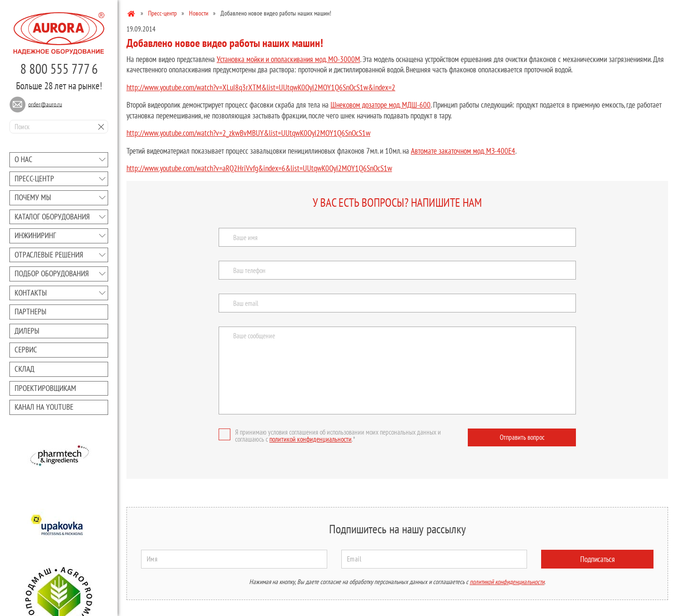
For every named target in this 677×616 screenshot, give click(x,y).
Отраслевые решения (49, 255)
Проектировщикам (45, 388)
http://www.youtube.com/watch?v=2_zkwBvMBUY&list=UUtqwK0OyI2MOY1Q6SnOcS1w (248, 133)
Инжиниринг (35, 235)
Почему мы (33, 197)
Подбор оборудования (52, 273)
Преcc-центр (34, 179)
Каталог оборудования (52, 217)
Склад (24, 369)
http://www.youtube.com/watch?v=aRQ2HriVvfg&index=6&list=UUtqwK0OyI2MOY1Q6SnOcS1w (259, 168)
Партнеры (31, 312)
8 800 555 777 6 (59, 69)
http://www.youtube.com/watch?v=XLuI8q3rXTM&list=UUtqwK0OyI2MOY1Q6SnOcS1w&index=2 (261, 87)
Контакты (31, 293)
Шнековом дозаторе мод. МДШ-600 (381, 105)
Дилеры (27, 331)
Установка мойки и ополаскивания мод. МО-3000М (288, 59)
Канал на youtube (44, 407)
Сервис (26, 350)
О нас (24, 159)
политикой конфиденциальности (311, 439)
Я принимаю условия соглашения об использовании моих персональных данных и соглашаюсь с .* (330, 436)
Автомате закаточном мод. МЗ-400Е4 (463, 151)
